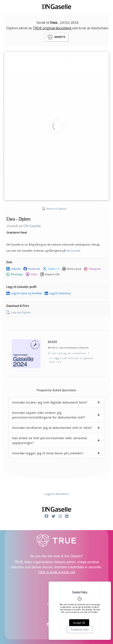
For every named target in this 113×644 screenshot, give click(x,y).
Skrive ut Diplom (56, 209)
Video (32, 274)
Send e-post (72, 269)
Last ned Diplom (19, 312)
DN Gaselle (32, 226)
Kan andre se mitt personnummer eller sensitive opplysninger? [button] (50, 440)
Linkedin (13, 269)
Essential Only (80, 630)
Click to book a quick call (56, 572)
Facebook (32, 269)
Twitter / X (51, 269)
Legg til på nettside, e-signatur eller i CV (71, 360)
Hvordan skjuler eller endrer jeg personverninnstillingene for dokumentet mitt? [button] (49, 415)
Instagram (92, 269)
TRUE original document (53, 28)
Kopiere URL (50, 274)
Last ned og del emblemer (67, 353)
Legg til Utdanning (58, 293)
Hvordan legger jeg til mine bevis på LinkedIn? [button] (48, 453)
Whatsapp (15, 274)
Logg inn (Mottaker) (56, 494)
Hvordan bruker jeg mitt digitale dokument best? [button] (50, 402)
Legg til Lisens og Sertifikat (24, 293)
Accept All (79, 623)
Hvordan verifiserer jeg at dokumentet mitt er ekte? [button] (52, 428)
